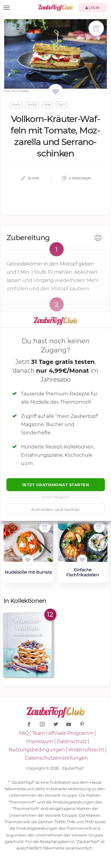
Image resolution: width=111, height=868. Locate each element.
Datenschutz (72, 741)
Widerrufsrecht (86, 750)
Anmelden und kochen (55, 509)
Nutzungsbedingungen (37, 750)
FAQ (24, 733)
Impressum (40, 741)
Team (38, 733)
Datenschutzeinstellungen (56, 758)
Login (92, 8)
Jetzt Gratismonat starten (56, 485)
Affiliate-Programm (71, 733)
